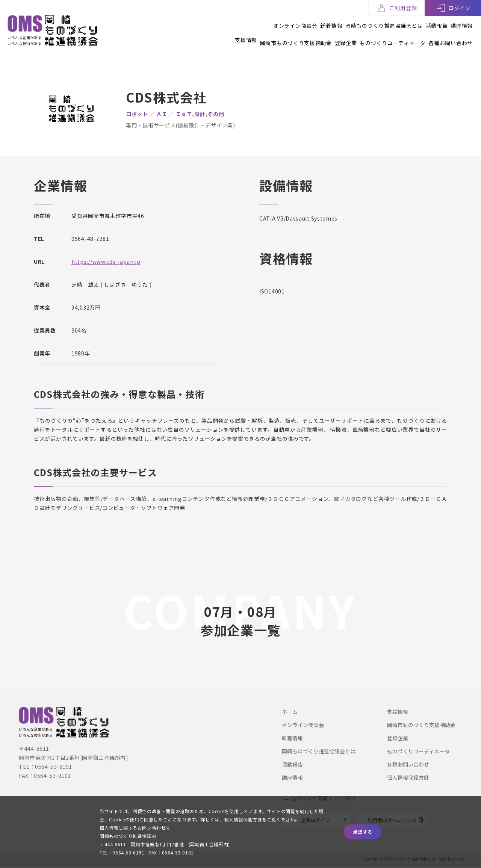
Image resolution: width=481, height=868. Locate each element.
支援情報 (206, 36)
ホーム (290, 712)
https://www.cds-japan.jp (106, 262)
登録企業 (326, 36)
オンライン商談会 (256, 22)
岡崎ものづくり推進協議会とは (365, 22)
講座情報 (462, 22)
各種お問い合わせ (451, 36)
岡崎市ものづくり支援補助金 (266, 36)
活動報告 (427, 22)
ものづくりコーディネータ (383, 36)
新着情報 (302, 22)
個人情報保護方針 (408, 777)
